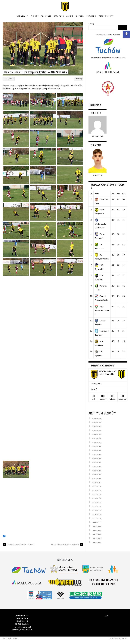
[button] (126, 34)
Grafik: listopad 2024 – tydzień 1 (19, 544)
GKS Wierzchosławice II (102, 310)
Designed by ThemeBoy (118, 638)
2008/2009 (96, 486)
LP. (91, 193)
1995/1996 (96, 538)
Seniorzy (79, 79)
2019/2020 (96, 442)
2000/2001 (96, 518)
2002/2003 (96, 510)
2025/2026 (46, 16)
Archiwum (91, 16)
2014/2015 (96, 462)
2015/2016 (96, 458)
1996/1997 (96, 534)
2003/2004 (96, 506)
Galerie (70, 16)
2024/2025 (59, 16)
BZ (124, 193)
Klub (97, 193)
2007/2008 (96, 490)
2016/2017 (96, 454)
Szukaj (91, 24)
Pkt (118, 193)
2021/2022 (96, 434)
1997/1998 (96, 530)
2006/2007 (96, 494)
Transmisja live (106, 16)
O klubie (35, 16)
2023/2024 (96, 426)
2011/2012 (96, 474)
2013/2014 (96, 466)
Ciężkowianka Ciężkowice (101, 224)
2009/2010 (96, 482)
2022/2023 (96, 430)
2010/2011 (96, 478)
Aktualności (22, 16)
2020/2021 (96, 438)
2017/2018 (96, 450)
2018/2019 (96, 446)
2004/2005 (96, 502)
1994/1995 (96, 542)
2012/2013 (96, 470)
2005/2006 (96, 498)
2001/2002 (96, 514)
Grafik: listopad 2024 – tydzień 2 (67, 544)
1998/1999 (96, 526)
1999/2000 (96, 522)
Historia (80, 16)
